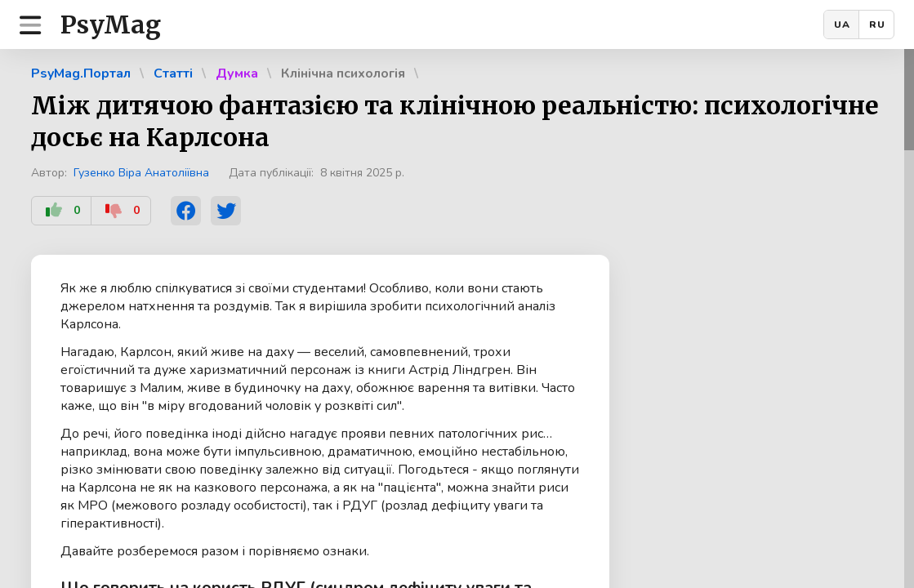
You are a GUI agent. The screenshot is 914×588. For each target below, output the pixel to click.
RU (877, 24)
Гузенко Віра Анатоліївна (141, 173)
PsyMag (111, 24)
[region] (457, 318)
